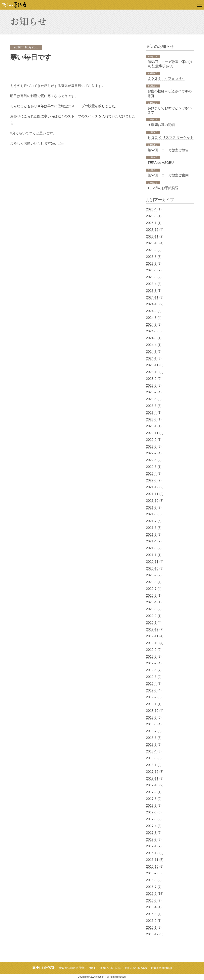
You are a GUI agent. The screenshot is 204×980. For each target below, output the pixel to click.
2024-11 (152, 297)
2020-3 (151, 609)
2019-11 (152, 636)
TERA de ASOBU (161, 163)
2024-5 (151, 338)
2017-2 (151, 839)
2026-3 (151, 216)
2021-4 (151, 541)
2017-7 (151, 806)
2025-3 (151, 291)
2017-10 (152, 785)
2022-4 (151, 474)
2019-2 (151, 697)
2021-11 (152, 494)
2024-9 (151, 311)
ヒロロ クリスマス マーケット (171, 138)
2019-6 (151, 670)
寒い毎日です (31, 57)
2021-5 (151, 535)
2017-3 (151, 833)
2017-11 (152, 778)
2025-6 (151, 270)
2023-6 (151, 399)
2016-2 (151, 921)
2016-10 (152, 867)
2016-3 (151, 914)
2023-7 (151, 392)
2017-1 (151, 846)
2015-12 (152, 934)
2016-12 (152, 853)
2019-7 (151, 663)
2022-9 (151, 440)
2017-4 (151, 826)
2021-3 (151, 548)
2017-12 (152, 772)
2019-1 (151, 704)
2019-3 (151, 690)
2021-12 (152, 487)
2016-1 (151, 927)
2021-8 (151, 514)
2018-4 (151, 751)
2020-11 (152, 562)
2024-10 (152, 304)
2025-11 (152, 236)
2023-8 (151, 385)
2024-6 (151, 331)
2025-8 (151, 257)
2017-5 (151, 819)
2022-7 (151, 453)
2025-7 (151, 264)
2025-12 (152, 230)
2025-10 (152, 243)
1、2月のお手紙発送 (163, 188)
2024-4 (151, 345)
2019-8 (151, 656)
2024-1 (151, 358)
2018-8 (151, 724)
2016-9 (151, 873)
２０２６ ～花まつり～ (166, 79)
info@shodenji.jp (162, 968)
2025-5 (151, 277)
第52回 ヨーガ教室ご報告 (168, 150)
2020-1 (151, 623)
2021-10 (152, 501)
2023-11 (152, 365)
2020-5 (151, 596)
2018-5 (151, 745)
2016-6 (151, 894)
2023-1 (151, 426)
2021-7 (151, 521)
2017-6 (151, 812)
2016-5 (151, 900)
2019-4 (151, 684)
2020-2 (151, 616)
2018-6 (151, 738)
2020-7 (151, 589)
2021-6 (151, 528)
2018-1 (151, 765)
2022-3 (151, 480)
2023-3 (151, 419)
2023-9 (151, 379)
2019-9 (151, 650)
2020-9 (151, 575)
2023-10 (152, 372)
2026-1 (151, 223)
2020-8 (151, 582)
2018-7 (151, 731)
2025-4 (151, 284)
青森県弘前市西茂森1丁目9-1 (77, 968)
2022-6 (151, 460)
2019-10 (152, 643)
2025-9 (151, 250)
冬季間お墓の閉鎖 (161, 125)
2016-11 (152, 860)
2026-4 (151, 209)
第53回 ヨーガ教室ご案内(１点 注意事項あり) (170, 64)
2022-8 (151, 446)
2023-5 (151, 406)
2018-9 (151, 717)
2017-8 (151, 799)
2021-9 (151, 507)
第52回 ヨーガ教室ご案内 (168, 175)
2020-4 (151, 602)
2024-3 (151, 352)
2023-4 (151, 413)
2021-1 (151, 555)
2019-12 (152, 629)
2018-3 (151, 758)
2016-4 (151, 907)
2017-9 (151, 792)
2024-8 (151, 318)
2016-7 (151, 887)
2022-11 (152, 433)
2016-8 (151, 880)
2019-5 (151, 677)
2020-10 (152, 568)
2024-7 (151, 325)
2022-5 (151, 467)
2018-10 (152, 711)
